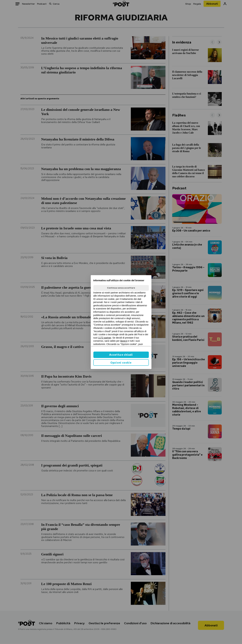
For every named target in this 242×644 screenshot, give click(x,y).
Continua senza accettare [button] (121, 288)
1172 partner (105, 338)
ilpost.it (124, 341)
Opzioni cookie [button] (121, 363)
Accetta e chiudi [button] (121, 355)
